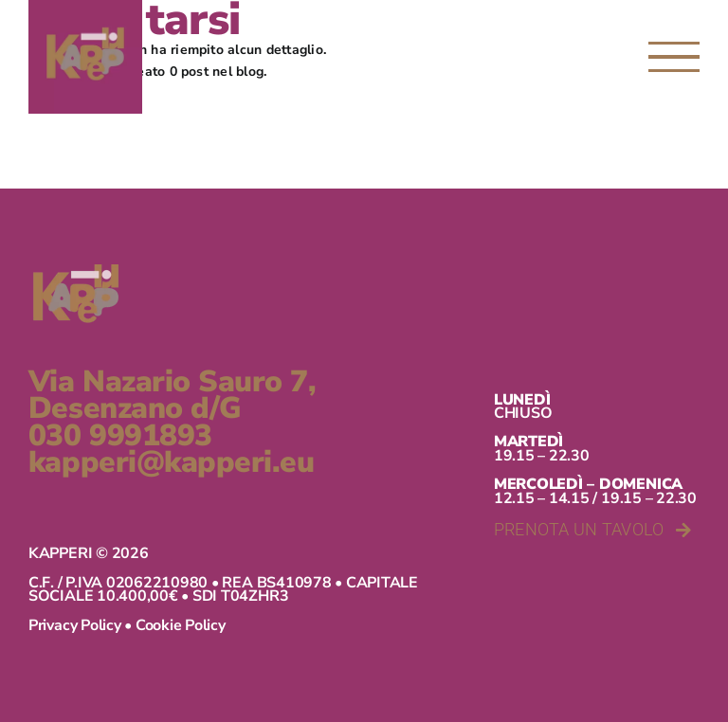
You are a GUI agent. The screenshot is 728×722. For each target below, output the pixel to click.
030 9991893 (120, 436)
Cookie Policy (181, 625)
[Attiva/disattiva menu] (674, 57)
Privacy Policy (75, 625)
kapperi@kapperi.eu (171, 462)
